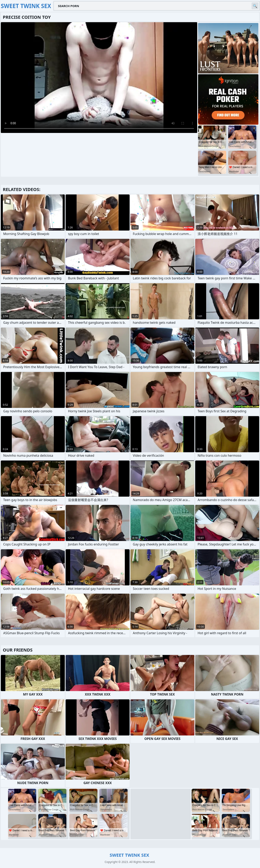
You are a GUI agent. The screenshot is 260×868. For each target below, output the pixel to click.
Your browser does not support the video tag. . (99, 78)
